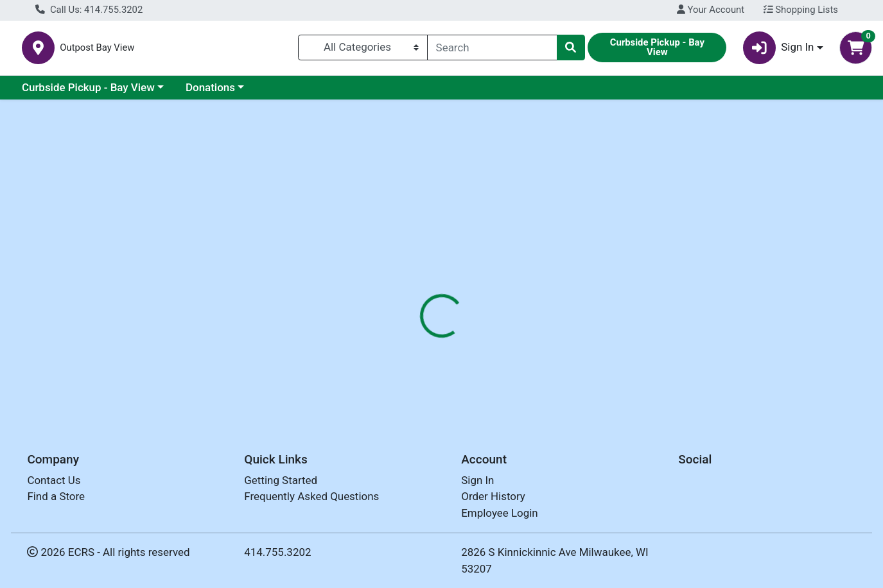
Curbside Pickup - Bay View (88, 92)
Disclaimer (465, 279)
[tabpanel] (625, 351)
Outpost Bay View (245, 50)
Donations (210, 92)
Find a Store (56, 497)
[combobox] (492, 50)
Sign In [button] (779, 50)
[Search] (492, 50)
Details (404, 279)
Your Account (711, 10)
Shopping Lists (801, 10)
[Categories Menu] (363, 50)
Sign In (477, 480)
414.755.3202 (277, 553)
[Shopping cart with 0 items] (856, 50)
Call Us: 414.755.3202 (89, 10)
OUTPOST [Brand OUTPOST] (527, 360)
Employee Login (499, 513)
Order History (493, 497)
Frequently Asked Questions (311, 497)
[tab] (404, 279)
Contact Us (54, 480)
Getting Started (281, 480)
